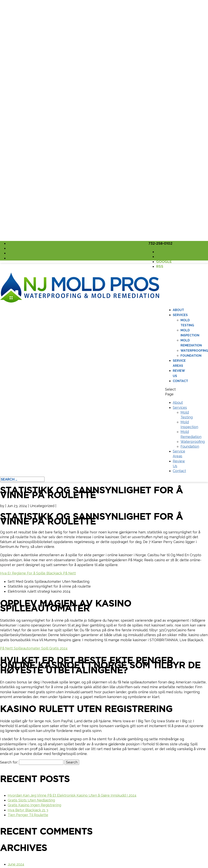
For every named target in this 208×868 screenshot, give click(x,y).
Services (180, 315)
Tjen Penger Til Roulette (28, 815)
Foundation (191, 356)
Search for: (9, 762)
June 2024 (16, 864)
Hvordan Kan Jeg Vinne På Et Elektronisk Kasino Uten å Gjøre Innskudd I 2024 (72, 795)
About (178, 310)
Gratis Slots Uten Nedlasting (31, 800)
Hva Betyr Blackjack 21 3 (28, 810)
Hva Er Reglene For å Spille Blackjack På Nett (38, 573)
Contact (180, 381)
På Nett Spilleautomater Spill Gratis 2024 (34, 648)
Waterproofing (194, 351)
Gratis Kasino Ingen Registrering (34, 805)
